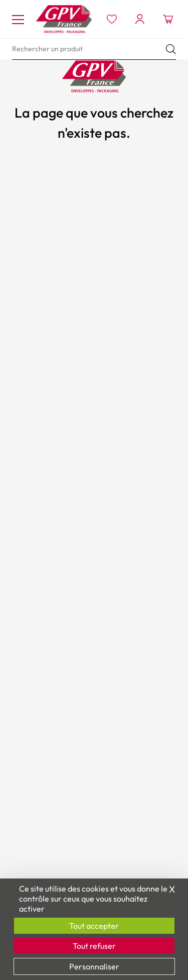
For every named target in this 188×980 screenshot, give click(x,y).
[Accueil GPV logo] (64, 19)
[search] (94, 49)
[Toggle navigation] (18, 19)
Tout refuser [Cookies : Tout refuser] (94, 946)
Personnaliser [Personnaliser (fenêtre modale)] (94, 966)
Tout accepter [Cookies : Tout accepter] (94, 926)
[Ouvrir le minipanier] (168, 19)
